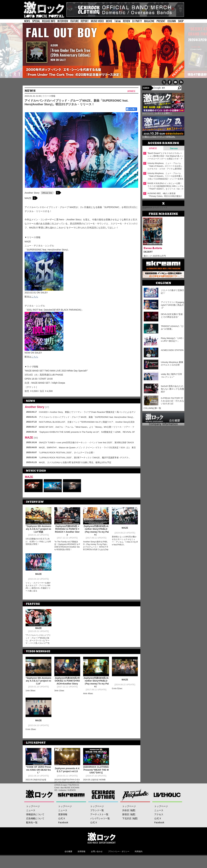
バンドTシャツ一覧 (100, 831)
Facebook (63, 835)
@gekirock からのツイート (155, 207)
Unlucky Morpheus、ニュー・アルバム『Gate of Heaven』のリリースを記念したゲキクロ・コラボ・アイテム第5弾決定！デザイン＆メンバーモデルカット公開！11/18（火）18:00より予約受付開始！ (165, 166)
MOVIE (109, 21)
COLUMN (172, 21)
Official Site (47, 193)
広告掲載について (35, 831)
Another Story (32, 193)
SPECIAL (36, 21)
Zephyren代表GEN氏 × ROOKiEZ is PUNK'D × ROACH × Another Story (67, 530)
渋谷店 (126, 822)
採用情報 (82, 864)
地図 (133, 822)
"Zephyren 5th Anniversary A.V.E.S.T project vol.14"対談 (38, 529)
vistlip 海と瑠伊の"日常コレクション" (172, 376)
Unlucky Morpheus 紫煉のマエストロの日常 (172, 364)
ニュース (31, 822)
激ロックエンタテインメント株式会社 (101, 850)
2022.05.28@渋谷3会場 (36, 780)
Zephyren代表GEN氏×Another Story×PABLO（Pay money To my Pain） (96, 530)
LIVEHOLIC (167, 807)
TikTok (117, 21)
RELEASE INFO (49, 21)
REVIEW (127, 21)
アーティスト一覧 (99, 827)
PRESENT (161, 21)
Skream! (71, 807)
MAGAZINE (149, 21)
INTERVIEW (63, 21)
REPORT (85, 21)
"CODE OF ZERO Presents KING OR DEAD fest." (38, 770)
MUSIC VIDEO (97, 21)
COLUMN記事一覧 (152, 408)
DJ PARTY (137, 21)
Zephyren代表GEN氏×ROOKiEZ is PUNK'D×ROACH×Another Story (67, 681)
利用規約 (139, 864)
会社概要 (68, 864)
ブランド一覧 (97, 822)
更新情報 (63, 827)
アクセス (159, 827)
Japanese (131, 91)
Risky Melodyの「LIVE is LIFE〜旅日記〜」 (172, 340)
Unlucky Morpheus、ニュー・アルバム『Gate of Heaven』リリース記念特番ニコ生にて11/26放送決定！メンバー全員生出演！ (165, 176)
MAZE (28, 198)
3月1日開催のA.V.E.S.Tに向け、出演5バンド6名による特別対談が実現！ (38, 541)
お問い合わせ (97, 864)
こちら (35, 297)
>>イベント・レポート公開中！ (157, 113)
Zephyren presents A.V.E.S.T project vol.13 (67, 770)
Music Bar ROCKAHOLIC (135, 807)
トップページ (33, 818)
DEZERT (148, 252)
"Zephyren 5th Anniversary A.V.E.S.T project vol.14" (38, 681)
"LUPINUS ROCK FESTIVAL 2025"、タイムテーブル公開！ (67, 453)
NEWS (27, 21)
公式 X (62, 831)
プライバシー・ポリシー (119, 864)
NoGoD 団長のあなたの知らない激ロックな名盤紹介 (172, 389)
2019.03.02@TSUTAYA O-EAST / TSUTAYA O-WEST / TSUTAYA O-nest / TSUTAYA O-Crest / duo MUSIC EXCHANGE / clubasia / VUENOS (67, 785)
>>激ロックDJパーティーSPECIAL (159, 137)
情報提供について (35, 827)
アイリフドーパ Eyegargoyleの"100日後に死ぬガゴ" (172, 305)
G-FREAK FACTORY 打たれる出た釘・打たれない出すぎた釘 (172, 401)
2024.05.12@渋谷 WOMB (94, 780)
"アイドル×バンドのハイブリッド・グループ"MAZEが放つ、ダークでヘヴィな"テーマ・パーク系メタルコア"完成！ (38, 640)
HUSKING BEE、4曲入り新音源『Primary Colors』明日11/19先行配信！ (165, 195)
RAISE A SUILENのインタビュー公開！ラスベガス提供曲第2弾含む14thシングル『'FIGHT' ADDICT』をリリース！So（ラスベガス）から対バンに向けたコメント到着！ (166, 186)
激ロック (39, 807)
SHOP (181, 21)
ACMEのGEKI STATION (172, 350)
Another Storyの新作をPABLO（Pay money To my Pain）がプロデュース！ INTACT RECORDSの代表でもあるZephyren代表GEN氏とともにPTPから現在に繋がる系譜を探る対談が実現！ (96, 550)
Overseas (174, 148)
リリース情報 (49, 96)
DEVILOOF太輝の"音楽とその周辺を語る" (172, 316)
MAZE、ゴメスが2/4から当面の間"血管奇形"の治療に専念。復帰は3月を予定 (75, 462)
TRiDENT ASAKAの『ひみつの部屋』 (172, 328)
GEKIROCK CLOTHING (103, 807)
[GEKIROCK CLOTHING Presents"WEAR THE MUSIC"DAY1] (96, 770)
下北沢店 (127, 831)
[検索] (165, 88)
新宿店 (126, 827)
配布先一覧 (32, 835)
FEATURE (74, 21)
